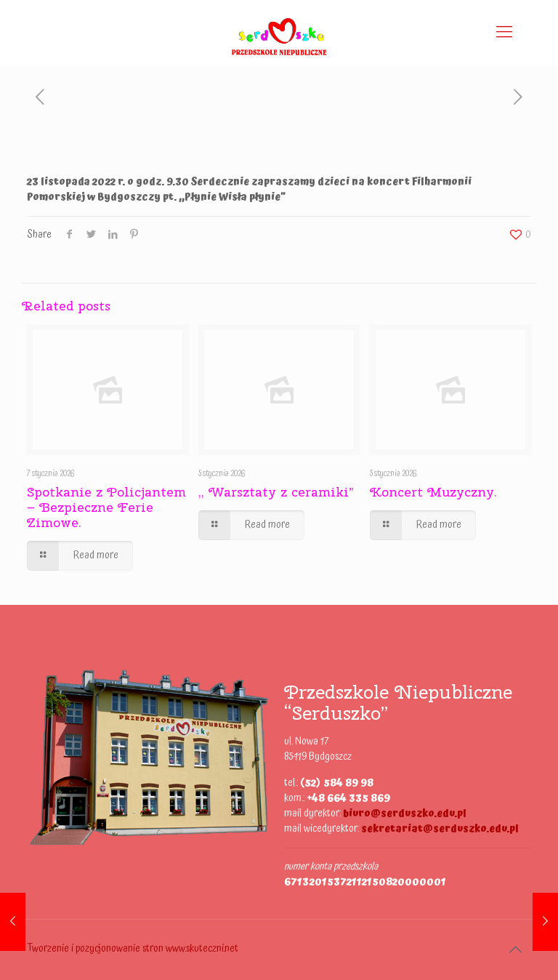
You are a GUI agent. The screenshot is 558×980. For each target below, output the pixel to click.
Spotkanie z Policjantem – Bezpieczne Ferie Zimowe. (106, 507)
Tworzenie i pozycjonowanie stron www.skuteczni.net (133, 949)
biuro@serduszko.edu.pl (405, 814)
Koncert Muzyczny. (433, 492)
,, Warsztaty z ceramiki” (276, 492)
